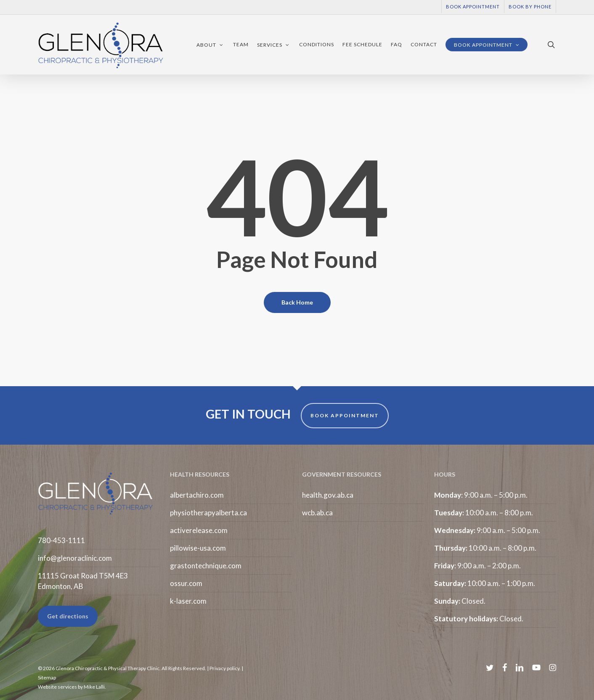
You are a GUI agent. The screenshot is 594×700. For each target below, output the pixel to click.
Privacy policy (224, 668)
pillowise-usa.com (198, 548)
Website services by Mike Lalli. (72, 687)
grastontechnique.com (206, 566)
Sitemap (47, 677)
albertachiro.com (197, 495)
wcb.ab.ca (317, 513)
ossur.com (186, 583)
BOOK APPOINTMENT (345, 415)
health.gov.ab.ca (328, 495)
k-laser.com (188, 601)
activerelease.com (199, 530)
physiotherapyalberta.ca (208, 513)
